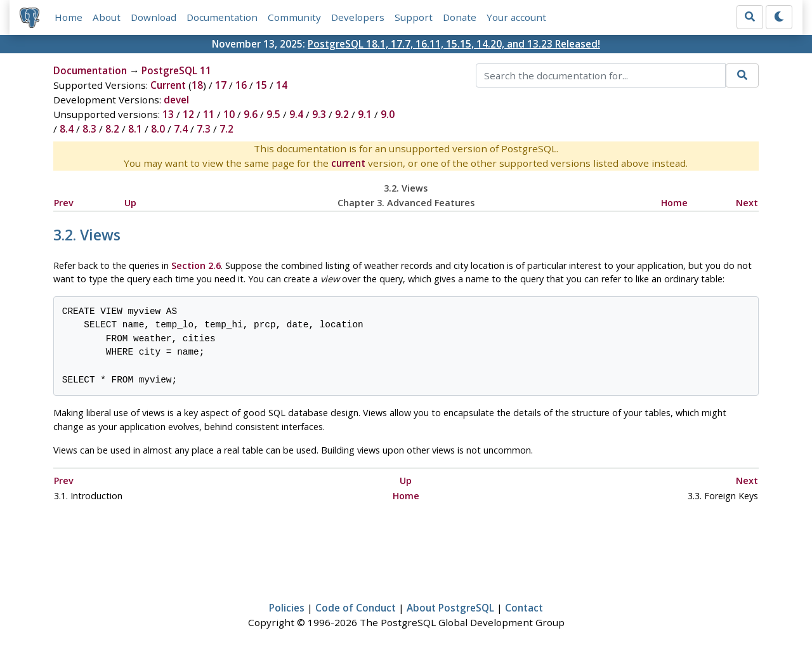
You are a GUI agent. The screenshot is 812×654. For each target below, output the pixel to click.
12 (188, 114)
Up (130, 203)
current (348, 163)
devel (176, 100)
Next (747, 203)
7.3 (204, 129)
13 (168, 114)
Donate (460, 17)
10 (229, 114)
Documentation (222, 17)
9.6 (251, 114)
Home (69, 17)
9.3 (319, 114)
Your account (516, 17)
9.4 (296, 114)
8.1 (135, 129)
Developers (358, 17)
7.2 (226, 129)
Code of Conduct (356, 608)
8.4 (67, 129)
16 (241, 85)
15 (261, 85)
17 (221, 85)
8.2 (112, 129)
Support (414, 17)
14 (282, 85)
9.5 (273, 114)
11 (209, 114)
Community (294, 17)
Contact (524, 608)
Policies (287, 608)
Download (154, 17)
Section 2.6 (196, 265)
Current (168, 85)
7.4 (181, 129)
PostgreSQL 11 (176, 70)
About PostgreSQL (450, 608)
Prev (64, 203)
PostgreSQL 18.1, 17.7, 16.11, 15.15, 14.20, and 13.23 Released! (454, 44)
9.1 (365, 114)
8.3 (89, 129)
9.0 (388, 114)
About (107, 17)
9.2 (342, 114)
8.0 (158, 129)
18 (197, 85)
